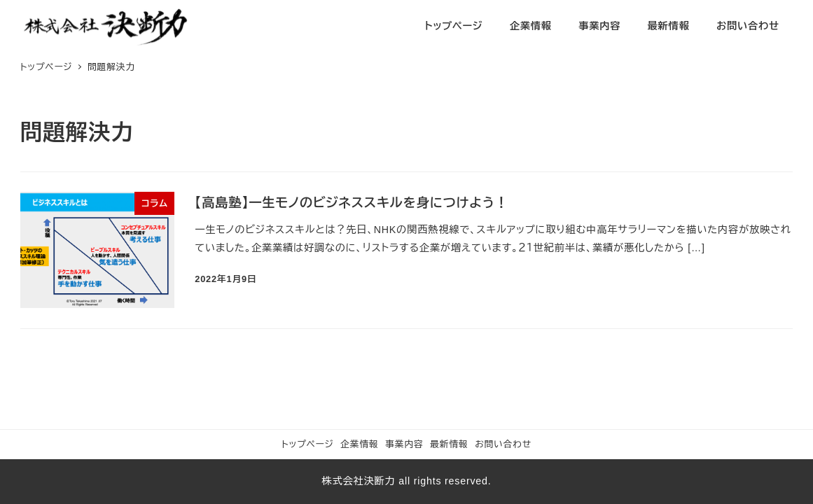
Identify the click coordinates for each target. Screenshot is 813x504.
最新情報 (449, 444)
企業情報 (359, 444)
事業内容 (404, 444)
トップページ (308, 444)
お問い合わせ (503, 444)
